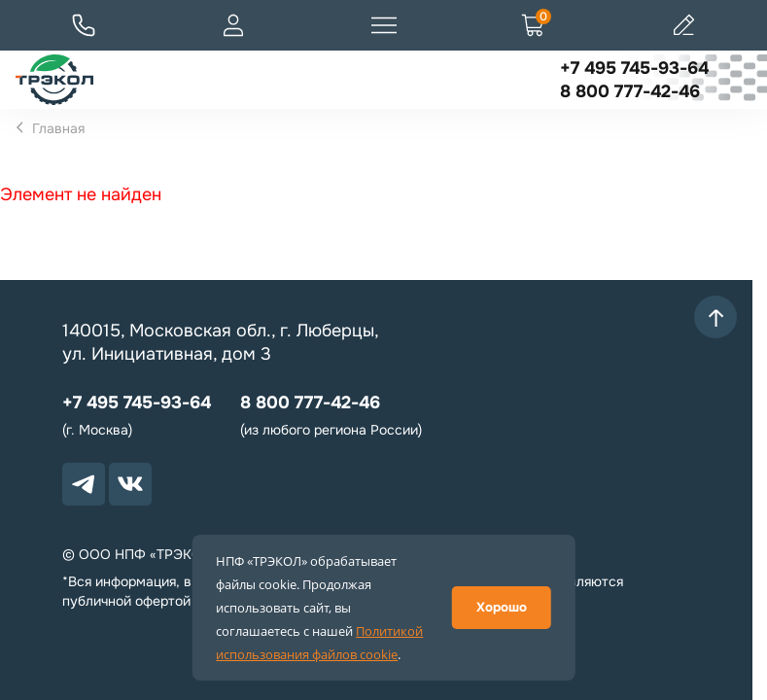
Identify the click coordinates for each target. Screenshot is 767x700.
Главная (58, 128)
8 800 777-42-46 (630, 91)
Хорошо (502, 607)
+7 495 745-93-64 (634, 68)
